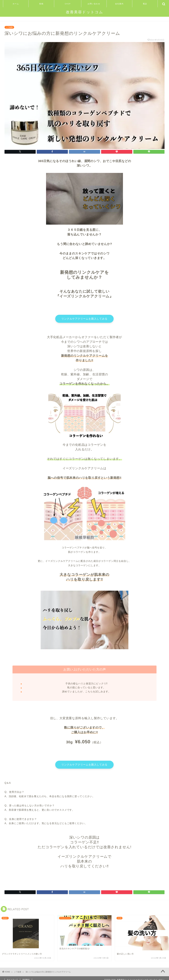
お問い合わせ (94, 4)
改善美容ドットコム (85, 12)
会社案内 (119, 4)
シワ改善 (9, 27)
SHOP (68, 4)
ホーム (16, 4)
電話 (145, 4)
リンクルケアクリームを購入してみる (85, 319)
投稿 (41, 4)
